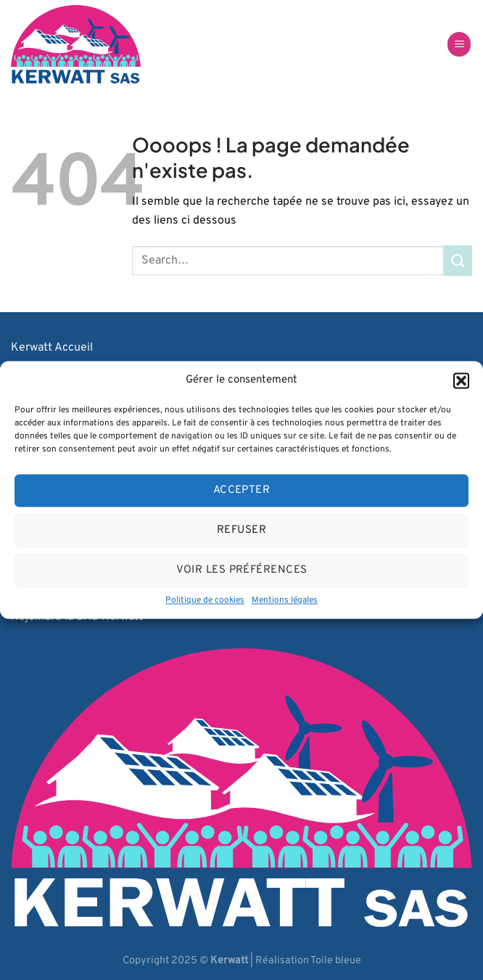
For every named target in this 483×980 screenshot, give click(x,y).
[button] (461, 380)
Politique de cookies (205, 600)
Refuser (241, 530)
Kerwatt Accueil (52, 348)
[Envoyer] (458, 260)
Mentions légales (285, 600)
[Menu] (459, 45)
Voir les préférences (242, 570)
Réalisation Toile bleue (308, 961)
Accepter (242, 490)
